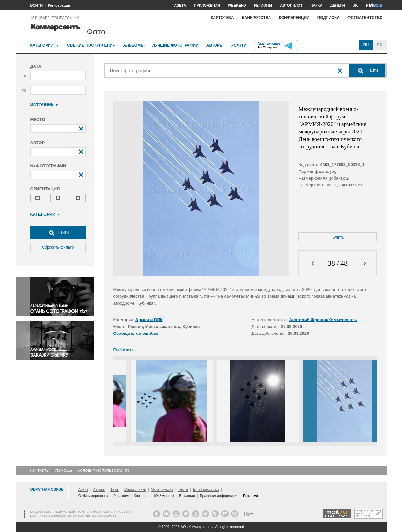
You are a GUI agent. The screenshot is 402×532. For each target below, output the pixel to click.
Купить (338, 237)
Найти (58, 233)
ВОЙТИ (37, 5)
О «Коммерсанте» (93, 496)
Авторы (215, 45)
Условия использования (103, 471)
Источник (44, 105)
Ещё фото (124, 350)
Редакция (121, 496)
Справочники (135, 489)
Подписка (328, 18)
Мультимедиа (162, 489)
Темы (115, 489)
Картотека (222, 18)
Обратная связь (47, 489)
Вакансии (187, 496)
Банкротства (256, 18)
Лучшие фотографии (175, 45)
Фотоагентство (365, 18)
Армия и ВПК (149, 320)
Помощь (64, 471)
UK (355, 5)
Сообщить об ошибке (136, 333)
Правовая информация (219, 496)
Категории (42, 45)
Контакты (40, 471)
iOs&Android (164, 496)
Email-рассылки (206, 489)
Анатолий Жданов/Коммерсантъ (323, 320)
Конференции (294, 18)
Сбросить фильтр (58, 247)
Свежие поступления (91, 45)
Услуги (239, 45)
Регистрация (59, 5)
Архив (83, 489)
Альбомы (134, 45)
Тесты (183, 489)
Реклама (251, 496)
